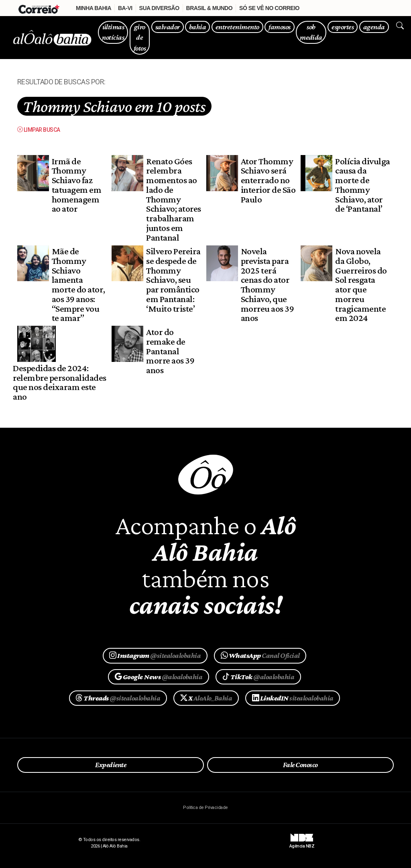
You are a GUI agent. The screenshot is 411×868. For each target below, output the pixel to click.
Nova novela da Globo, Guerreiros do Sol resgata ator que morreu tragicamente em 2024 (361, 284)
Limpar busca (39, 130)
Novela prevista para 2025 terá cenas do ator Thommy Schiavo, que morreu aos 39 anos (267, 284)
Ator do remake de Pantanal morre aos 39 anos (170, 351)
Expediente (111, 765)
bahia (197, 27)
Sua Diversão (159, 8)
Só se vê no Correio (269, 8)
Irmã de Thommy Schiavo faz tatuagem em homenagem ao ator (76, 185)
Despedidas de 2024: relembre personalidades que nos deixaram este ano (59, 382)
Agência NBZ (302, 843)
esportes (343, 27)
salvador (168, 27)
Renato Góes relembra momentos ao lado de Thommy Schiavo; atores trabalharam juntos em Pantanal (173, 199)
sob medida (311, 32)
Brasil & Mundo (210, 8)
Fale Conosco (300, 765)
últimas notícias (113, 32)
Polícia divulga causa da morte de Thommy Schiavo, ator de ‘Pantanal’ (362, 185)
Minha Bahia (94, 8)
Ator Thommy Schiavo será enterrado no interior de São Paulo (268, 180)
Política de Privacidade (205, 808)
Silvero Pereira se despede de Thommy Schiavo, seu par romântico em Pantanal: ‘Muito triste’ (173, 280)
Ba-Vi (125, 8)
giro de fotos (140, 37)
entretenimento (237, 27)
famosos (279, 27)
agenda (374, 27)
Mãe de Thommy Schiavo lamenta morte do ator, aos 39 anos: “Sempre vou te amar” (78, 284)
